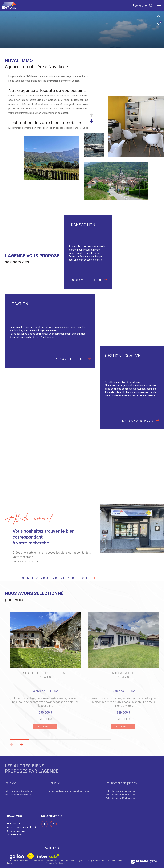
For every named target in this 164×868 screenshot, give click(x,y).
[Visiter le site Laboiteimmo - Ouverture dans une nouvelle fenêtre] (144, 862)
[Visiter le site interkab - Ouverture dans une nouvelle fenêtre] (48, 856)
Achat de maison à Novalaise (18, 791)
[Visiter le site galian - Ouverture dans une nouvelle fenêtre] (17, 856)
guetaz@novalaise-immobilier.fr (22, 827)
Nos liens (97, 861)
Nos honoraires (51, 861)
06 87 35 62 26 (14, 824)
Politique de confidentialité (112, 861)
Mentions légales (77, 861)
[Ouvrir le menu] (159, 6)
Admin (88, 861)
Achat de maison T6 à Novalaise (121, 798)
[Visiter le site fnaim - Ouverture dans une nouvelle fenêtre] (31, 856)
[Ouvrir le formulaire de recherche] (143, 6)
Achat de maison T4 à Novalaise (121, 791)
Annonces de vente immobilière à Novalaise (69, 791)
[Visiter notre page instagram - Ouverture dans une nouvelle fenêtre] (53, 824)
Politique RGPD (51, 863)
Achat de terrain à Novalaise (18, 795)
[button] (21, 745)
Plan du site (64, 861)
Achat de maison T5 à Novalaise (121, 795)
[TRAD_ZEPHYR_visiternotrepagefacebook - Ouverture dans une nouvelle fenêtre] (45, 824)
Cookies (62, 863)
